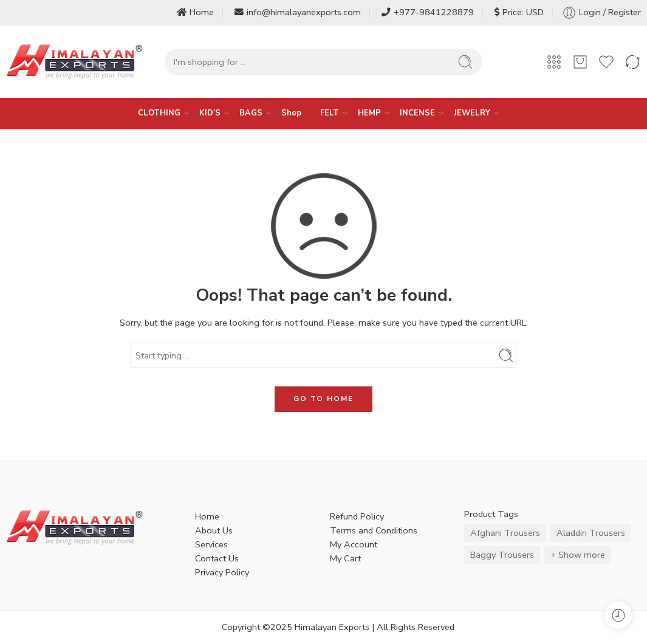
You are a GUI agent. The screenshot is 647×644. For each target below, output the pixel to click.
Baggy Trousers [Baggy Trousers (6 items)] (502, 555)
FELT (330, 113)
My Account (354, 544)
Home (195, 12)
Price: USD (519, 12)
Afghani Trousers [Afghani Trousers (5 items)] (505, 533)
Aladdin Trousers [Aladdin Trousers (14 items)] (591, 533)
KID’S (210, 113)
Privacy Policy (222, 572)
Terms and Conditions (374, 530)
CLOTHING (159, 113)
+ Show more (578, 555)
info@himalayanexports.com (298, 12)
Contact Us (217, 558)
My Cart (345, 558)
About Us (214, 530)
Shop (291, 113)
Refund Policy (357, 516)
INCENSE (417, 113)
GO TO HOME (323, 399)
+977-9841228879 (428, 12)
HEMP (369, 113)
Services (211, 544)
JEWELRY (472, 113)
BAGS (251, 113)
